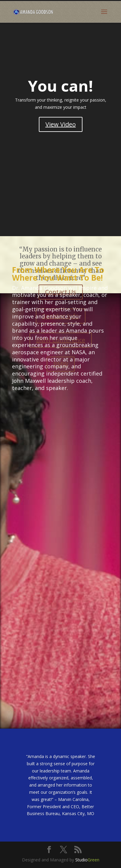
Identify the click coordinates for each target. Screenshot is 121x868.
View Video (61, 124)
